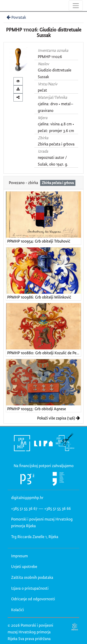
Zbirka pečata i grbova (56, 144)
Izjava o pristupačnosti (30, 588)
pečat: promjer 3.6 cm (56, 131)
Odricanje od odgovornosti (33, 599)
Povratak (16, 17)
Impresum (19, 556)
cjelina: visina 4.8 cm (55, 124)
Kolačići (18, 610)
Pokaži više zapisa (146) (59, 418)
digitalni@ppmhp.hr (27, 498)
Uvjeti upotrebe (24, 566)
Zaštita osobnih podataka (32, 577)
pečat (42, 90)
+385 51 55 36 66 (58, 508)
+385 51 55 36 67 (24, 508)
